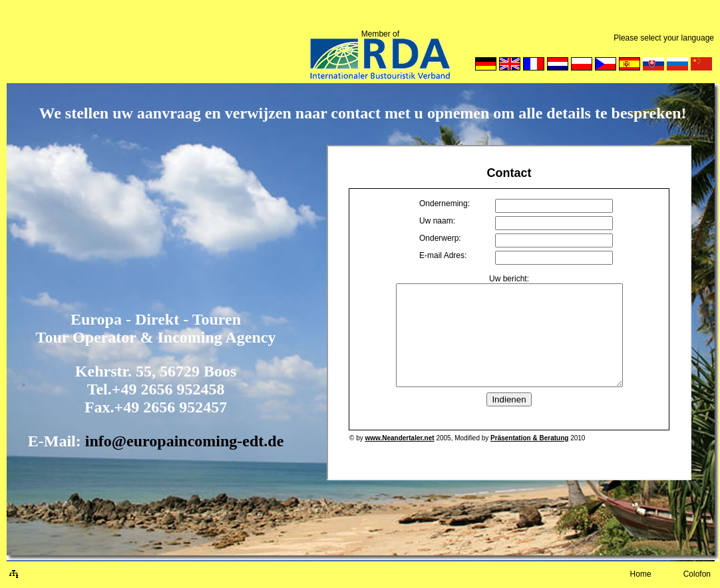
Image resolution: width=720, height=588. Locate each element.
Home (641, 574)
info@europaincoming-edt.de (185, 441)
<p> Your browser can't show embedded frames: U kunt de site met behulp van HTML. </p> (509, 313)
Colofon (697, 574)
